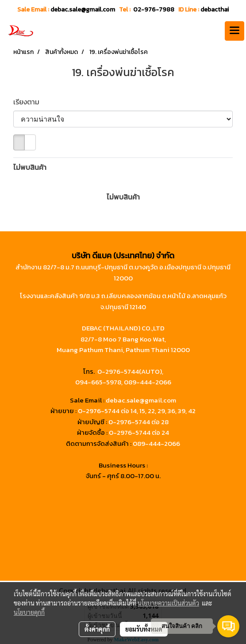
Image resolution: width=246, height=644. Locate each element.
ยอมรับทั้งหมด (144, 629)
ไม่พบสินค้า (30, 167)
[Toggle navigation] (234, 31)
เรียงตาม (29, 102)
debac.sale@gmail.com (141, 400)
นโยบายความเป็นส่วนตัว (168, 603)
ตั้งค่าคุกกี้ (97, 629)
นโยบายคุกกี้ (29, 612)
